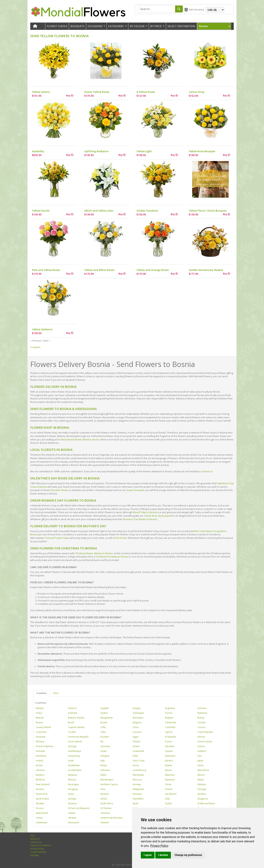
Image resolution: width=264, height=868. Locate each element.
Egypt (136, 737)
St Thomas (106, 808)
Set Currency (197, 10)
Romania (137, 794)
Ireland (39, 761)
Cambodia (170, 722)
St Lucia (40, 808)
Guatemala (138, 751)
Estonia (201, 737)
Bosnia (39, 722)
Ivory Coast (139, 761)
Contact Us (36, 842)
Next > (47, 341)
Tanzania (105, 813)
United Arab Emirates (112, 818)
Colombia (170, 727)
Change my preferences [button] (188, 855)
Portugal (202, 789)
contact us (207, 471)
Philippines (138, 789)
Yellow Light (144, 151)
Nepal (201, 780)
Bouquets (77, 26)
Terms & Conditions (41, 845)
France (168, 742)
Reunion (105, 794)
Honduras (41, 756)
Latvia (200, 765)
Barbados (138, 718)
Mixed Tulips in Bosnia (145, 512)
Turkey (39, 818)
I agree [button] (148, 855)
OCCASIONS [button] (95, 26)
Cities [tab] (56, 693)
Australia (73, 713)
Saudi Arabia (42, 799)
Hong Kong (74, 756)
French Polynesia (44, 746)
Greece (201, 746)
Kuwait (168, 765)
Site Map (35, 855)
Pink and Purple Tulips (57, 538)
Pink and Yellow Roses (46, 270)
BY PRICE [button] (156, 26)
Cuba (103, 732)
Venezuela (73, 822)
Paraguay (73, 789)
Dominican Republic (78, 737)
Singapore (203, 799)
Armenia (202, 708)
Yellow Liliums (41, 92)
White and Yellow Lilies (99, 211)
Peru (103, 789)
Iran (199, 756)
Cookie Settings (38, 852)
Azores (169, 713)
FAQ (32, 835)
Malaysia (73, 775)
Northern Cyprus (109, 784)
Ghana (136, 746)
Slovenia (72, 803)
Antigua (137, 708)
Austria (104, 713)
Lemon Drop (197, 92)
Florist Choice (57, 26)
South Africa (107, 803)
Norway (137, 784)
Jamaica (169, 761)
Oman (168, 784)
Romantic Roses (59, 490)
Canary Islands (43, 727)
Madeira (40, 775)
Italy (103, 761)
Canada (201, 722)
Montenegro (107, 780)
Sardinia (202, 794)
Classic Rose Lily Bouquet (157, 516)
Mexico (201, 775)
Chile (103, 727)
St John (168, 803)
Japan (200, 761)
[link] (159, 846)
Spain (136, 803)
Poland (169, 789)
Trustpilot (35, 347)
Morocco (137, 780)
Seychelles (138, 799)
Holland (202, 751)
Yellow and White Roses (99, 270)
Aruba (39, 713)
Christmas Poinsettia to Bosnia (112, 557)
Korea (136, 765)
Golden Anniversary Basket (206, 270)
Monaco (72, 780)
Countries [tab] (41, 693)
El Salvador (171, 737)
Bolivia (201, 718)
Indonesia (170, 756)
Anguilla (105, 708)
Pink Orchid (120, 538)
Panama (40, 789)
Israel (71, 761)
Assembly (38, 151)
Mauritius (170, 775)
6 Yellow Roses (146, 92)
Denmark (41, 737)
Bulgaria (137, 722)
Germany (105, 746)
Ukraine (72, 818)
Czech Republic (205, 732)
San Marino (171, 794)
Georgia (72, 746)
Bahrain (40, 718)
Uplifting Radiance (96, 151)
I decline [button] (163, 855)
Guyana (169, 751)
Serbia (104, 799)
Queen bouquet (135, 490)
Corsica (201, 727)
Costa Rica (41, 732)
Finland (136, 742)
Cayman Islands (76, 727)
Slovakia (40, 803)
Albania (40, 708)
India (135, 756)
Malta (103, 775)
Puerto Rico (42, 794)
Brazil (71, 722)
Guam (104, 751)
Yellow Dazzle (41, 211)
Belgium (169, 718)
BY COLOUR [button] (137, 26)
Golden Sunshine (147, 211)
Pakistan (202, 784)
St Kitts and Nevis (206, 803)
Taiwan (72, 813)
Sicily (167, 799)
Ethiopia (40, 742)
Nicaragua (73, 784)
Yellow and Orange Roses (153, 270)
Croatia (72, 732)
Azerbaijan (138, 713)
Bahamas (202, 713)
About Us (35, 839)
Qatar (71, 794)
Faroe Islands (75, 742)
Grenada (40, 751)
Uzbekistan (42, 822)
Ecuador (105, 737)
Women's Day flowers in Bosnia (140, 519)
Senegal (72, 799)
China (136, 727)
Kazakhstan (74, 765)
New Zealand (43, 784)
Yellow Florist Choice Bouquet (208, 211)
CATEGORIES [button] (116, 26)
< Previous (36, 341)
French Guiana (205, 742)
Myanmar (170, 780)
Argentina (170, 708)
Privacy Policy (159, 846)
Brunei (104, 722)
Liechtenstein (75, 770)
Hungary (105, 756)
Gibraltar (170, 746)
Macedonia (203, 770)
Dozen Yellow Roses (97, 92)
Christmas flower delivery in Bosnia (94, 553)
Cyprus (169, 732)
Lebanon (40, 770)
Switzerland (42, 813)
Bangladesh (107, 718)
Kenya (104, 765)
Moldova (40, 780)
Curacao (137, 732)
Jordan (39, 765)
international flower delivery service (80, 440)
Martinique (138, 775)
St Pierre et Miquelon (79, 808)
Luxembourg (139, 770)
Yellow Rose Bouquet (202, 151)
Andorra (72, 708)
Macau (168, 770)
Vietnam (105, 822)
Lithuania (105, 770)
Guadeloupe (75, 751)
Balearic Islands (76, 718)
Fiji (102, 742)
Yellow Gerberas (42, 329)
